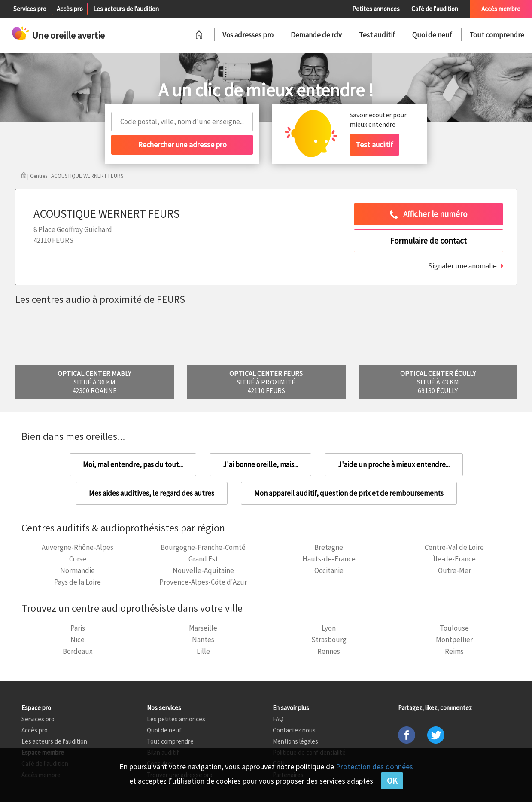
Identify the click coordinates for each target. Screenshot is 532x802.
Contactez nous (294, 730)
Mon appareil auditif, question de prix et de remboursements (349, 493)
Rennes (329, 651)
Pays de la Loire (78, 582)
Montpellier (454, 640)
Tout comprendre (497, 35)
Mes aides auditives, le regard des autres (152, 493)
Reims (454, 651)
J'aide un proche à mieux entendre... (394, 464)
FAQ (278, 719)
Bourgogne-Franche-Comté (203, 547)
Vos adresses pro (248, 35)
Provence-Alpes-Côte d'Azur (203, 582)
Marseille (203, 628)
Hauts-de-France (329, 559)
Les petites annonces (176, 719)
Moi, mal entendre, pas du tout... (133, 464)
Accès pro (70, 9)
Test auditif (377, 35)
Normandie (78, 570)
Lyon (329, 628)
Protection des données (374, 767)
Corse (78, 559)
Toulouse (454, 628)
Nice (78, 640)
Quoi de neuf (432, 35)
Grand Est (203, 559)
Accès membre (501, 9)
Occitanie (329, 570)
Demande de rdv (316, 35)
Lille (203, 651)
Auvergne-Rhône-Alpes (78, 547)
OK (392, 781)
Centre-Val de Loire (454, 547)
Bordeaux (78, 651)
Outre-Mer (454, 570)
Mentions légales (295, 741)
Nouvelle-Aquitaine (203, 570)
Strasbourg (329, 640)
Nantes (203, 640)
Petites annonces (376, 9)
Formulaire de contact (428, 241)
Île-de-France (454, 559)
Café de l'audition (435, 9)
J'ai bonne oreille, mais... (260, 464)
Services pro (30, 9)
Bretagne (329, 547)
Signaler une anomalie (462, 266)
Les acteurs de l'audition (126, 9)
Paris (78, 628)
